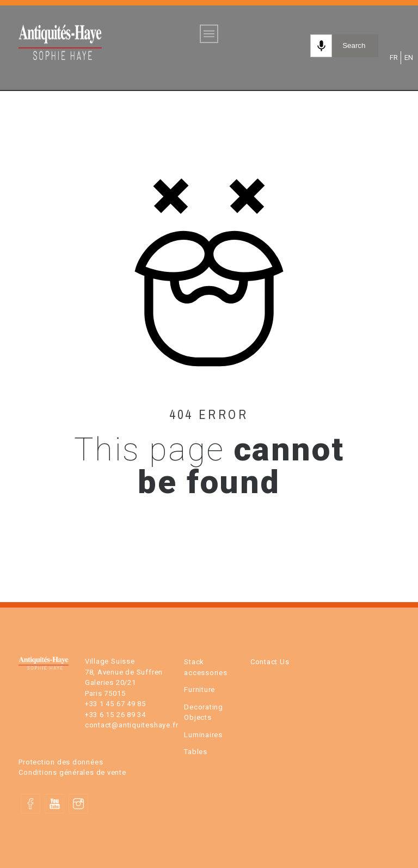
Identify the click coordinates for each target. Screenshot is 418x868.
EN (408, 58)
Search (354, 45)
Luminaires (203, 735)
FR (393, 58)
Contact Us (270, 662)
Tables (196, 752)
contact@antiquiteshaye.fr (132, 725)
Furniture (199, 690)
